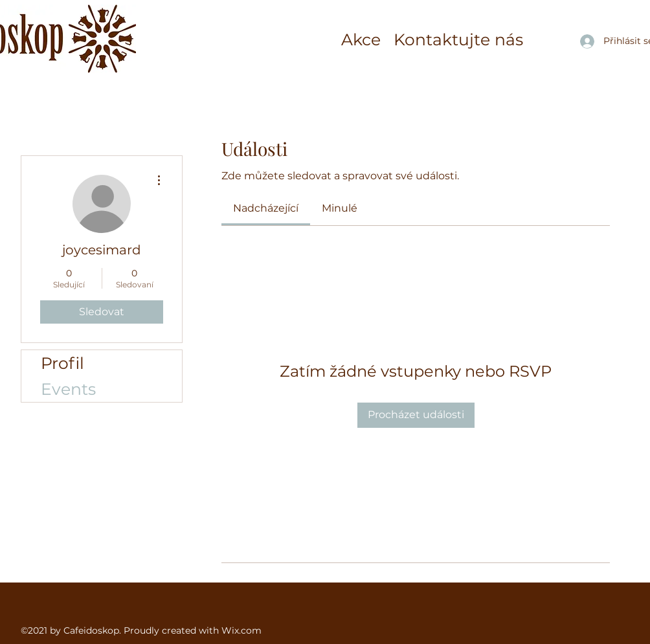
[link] (266, 208)
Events (68, 389)
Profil (62, 363)
